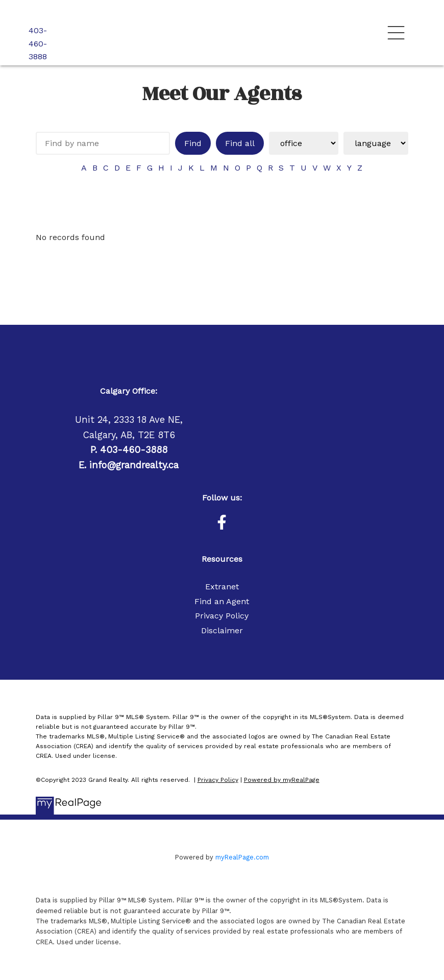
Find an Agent (222, 601)
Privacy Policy (222, 616)
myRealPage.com (242, 857)
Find (193, 143)
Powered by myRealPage (282, 780)
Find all (240, 143)
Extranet (222, 587)
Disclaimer (222, 630)
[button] (222, 522)
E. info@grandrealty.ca (129, 465)
